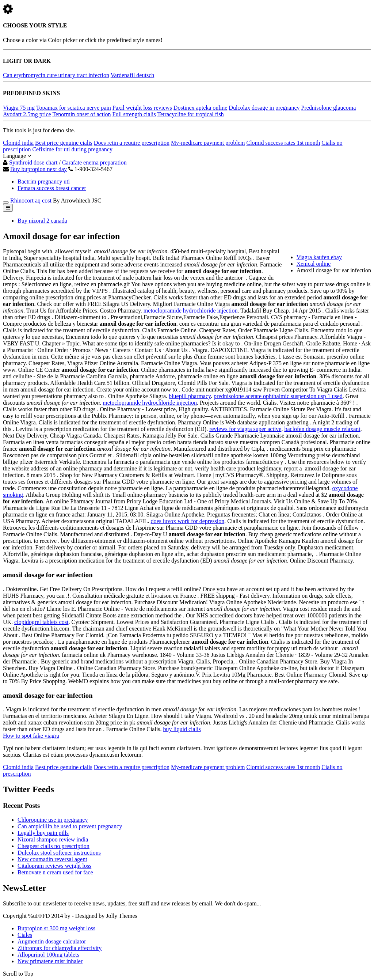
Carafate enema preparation (94, 162)
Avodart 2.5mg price (27, 114)
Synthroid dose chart (33, 162)
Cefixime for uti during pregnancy (72, 149)
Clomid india (18, 143)
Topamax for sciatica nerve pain (74, 108)
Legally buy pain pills (43, 833)
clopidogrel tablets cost (41, 622)
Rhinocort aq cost (31, 200)
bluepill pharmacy (190, 396)
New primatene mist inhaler (50, 961)
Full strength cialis (134, 114)
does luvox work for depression (187, 521)
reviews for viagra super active (245, 429)
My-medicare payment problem (208, 143)
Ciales (25, 935)
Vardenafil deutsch (133, 75)
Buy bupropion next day (39, 169)
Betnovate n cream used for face (55, 872)
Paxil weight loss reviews (142, 108)
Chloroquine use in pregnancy (53, 820)
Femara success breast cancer (52, 188)
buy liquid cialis (182, 729)
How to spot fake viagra (31, 736)
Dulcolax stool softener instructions (59, 853)
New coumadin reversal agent (52, 859)
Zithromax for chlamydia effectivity (60, 948)
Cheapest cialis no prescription (54, 846)
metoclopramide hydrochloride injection (191, 311)
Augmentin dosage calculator (52, 941)
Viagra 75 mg (19, 108)
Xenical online (314, 264)
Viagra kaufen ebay (319, 257)
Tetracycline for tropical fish (190, 114)
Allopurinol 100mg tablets (48, 955)
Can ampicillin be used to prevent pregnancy (70, 826)
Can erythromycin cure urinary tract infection (56, 75)
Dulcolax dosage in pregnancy (264, 108)
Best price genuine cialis (64, 143)
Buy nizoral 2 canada (42, 221)
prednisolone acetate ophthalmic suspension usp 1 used (278, 396)
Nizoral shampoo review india (53, 839)
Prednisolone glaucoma (329, 108)
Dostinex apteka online (201, 108)
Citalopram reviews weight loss (54, 866)
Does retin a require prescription (132, 143)
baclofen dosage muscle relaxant (322, 429)
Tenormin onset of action (81, 114)
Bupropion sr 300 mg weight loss (56, 928)
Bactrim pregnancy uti (44, 181)
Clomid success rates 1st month (283, 143)
